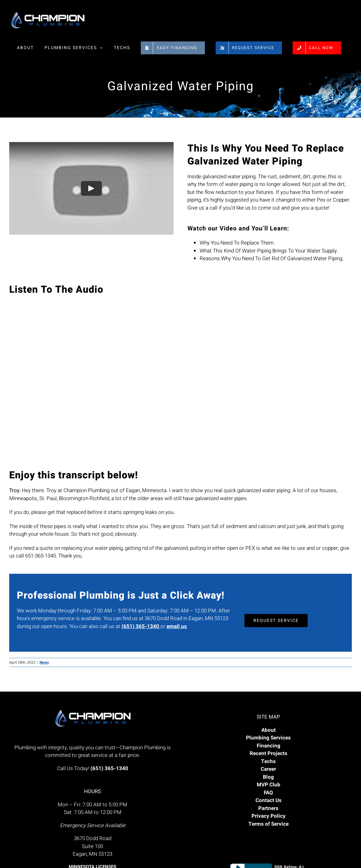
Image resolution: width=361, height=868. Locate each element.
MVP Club (269, 785)
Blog (268, 777)
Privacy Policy (269, 816)
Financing (269, 746)
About (269, 730)
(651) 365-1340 (141, 626)
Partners (268, 808)
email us (177, 626)
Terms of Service (269, 824)
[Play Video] (91, 188)
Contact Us (269, 800)
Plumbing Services (268, 738)
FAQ (268, 793)
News (44, 662)
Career (268, 769)
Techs (268, 761)
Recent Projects (269, 753)
